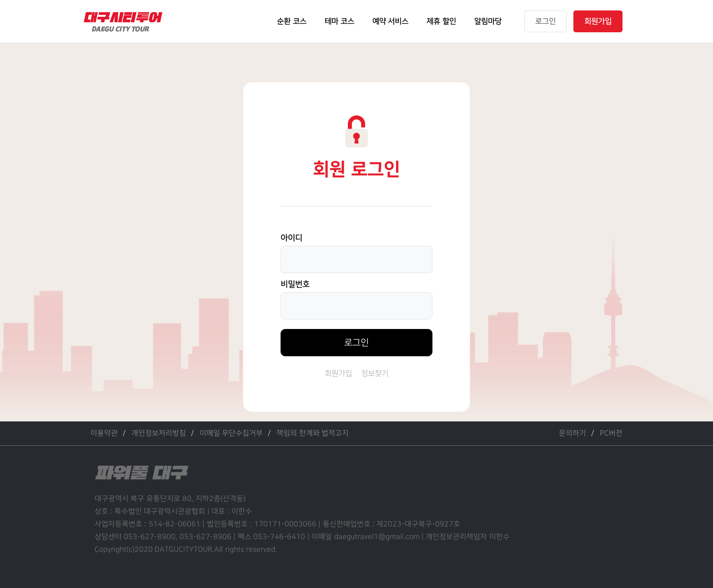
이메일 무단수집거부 (231, 433)
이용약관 (104, 433)
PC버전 (611, 433)
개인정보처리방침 (159, 433)
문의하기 (572, 433)
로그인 (356, 343)
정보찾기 (375, 374)
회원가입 (338, 374)
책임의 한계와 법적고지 (313, 433)
